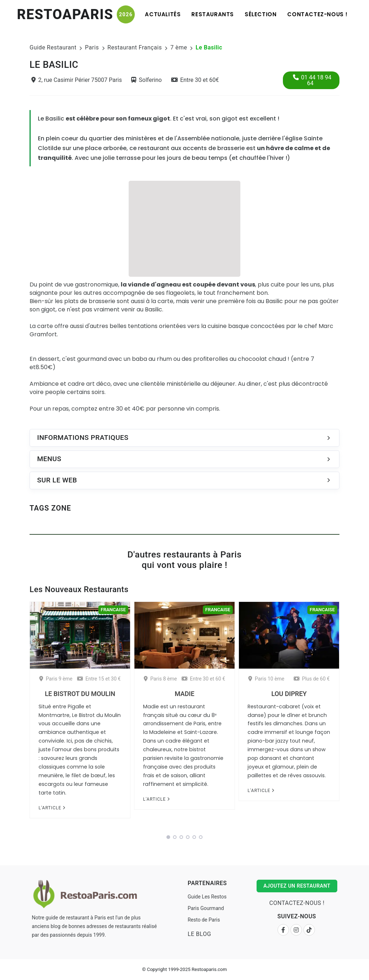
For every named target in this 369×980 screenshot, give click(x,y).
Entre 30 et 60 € (203, 679)
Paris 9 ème (56, 679)
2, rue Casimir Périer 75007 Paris (77, 80)
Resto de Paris (204, 920)
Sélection (261, 14)
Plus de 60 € (312, 679)
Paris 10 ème (266, 679)
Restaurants (213, 14)
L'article (52, 808)
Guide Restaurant (53, 47)
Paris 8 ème (160, 679)
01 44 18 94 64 (312, 80)
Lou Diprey (289, 694)
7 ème (179, 47)
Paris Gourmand (206, 908)
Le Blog (199, 934)
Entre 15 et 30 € (99, 679)
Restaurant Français (135, 47)
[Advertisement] (184, 228)
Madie (184, 694)
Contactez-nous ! (317, 14)
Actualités (163, 14)
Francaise (113, 610)
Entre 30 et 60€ (195, 80)
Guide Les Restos (207, 897)
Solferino (146, 80)
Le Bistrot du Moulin (80, 694)
